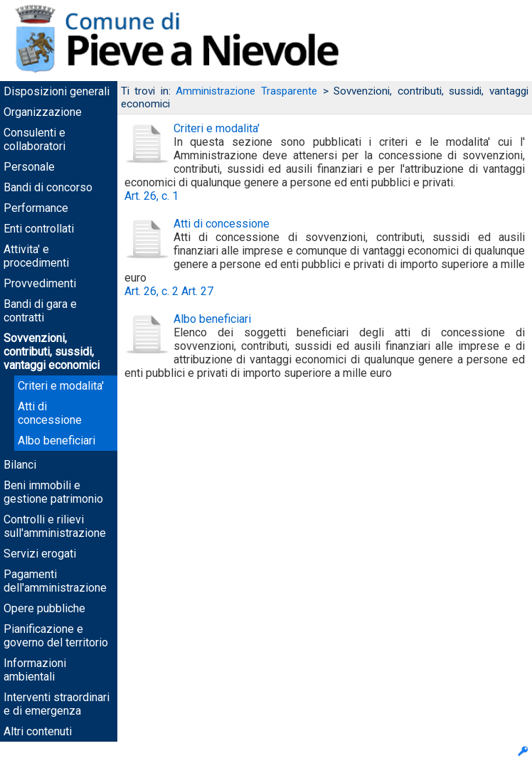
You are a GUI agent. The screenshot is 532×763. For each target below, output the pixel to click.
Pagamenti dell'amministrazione (55, 581)
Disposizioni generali (57, 91)
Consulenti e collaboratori (34, 139)
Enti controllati (39, 229)
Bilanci (20, 465)
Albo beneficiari (57, 441)
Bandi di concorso (48, 187)
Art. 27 (197, 291)
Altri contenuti (38, 731)
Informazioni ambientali (35, 670)
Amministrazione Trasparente (246, 91)
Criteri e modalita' (61, 386)
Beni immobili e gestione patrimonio (53, 492)
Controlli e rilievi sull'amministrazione (55, 526)
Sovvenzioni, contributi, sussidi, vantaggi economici (52, 352)
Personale (29, 167)
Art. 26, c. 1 (151, 196)
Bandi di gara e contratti (40, 311)
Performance (36, 208)
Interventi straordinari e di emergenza (57, 704)
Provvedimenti (40, 283)
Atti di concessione (50, 413)
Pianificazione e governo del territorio (56, 636)
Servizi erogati (40, 554)
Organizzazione (43, 112)
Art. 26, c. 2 (151, 291)
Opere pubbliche (44, 608)
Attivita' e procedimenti (36, 256)
